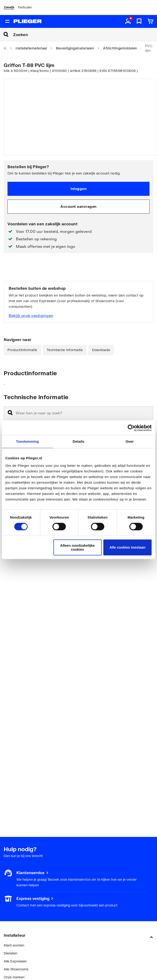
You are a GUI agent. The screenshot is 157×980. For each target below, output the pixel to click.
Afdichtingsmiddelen (120, 48)
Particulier (25, 7)
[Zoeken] (85, 34)
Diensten (10, 953)
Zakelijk (9, 7)
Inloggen (78, 189)
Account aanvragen (78, 206)
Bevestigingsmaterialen (75, 48)
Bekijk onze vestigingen (31, 315)
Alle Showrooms (16, 969)
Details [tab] (78, 441)
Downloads (101, 350)
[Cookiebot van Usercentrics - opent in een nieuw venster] (131, 428)
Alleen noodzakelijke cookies (78, 547)
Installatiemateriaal (31, 48)
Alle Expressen (15, 961)
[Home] (5, 48)
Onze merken (14, 977)
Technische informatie (65, 350)
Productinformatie (22, 350)
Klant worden (14, 945)
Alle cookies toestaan (127, 547)
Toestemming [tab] (27, 441)
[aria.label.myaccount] (128, 22)
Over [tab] (130, 441)
